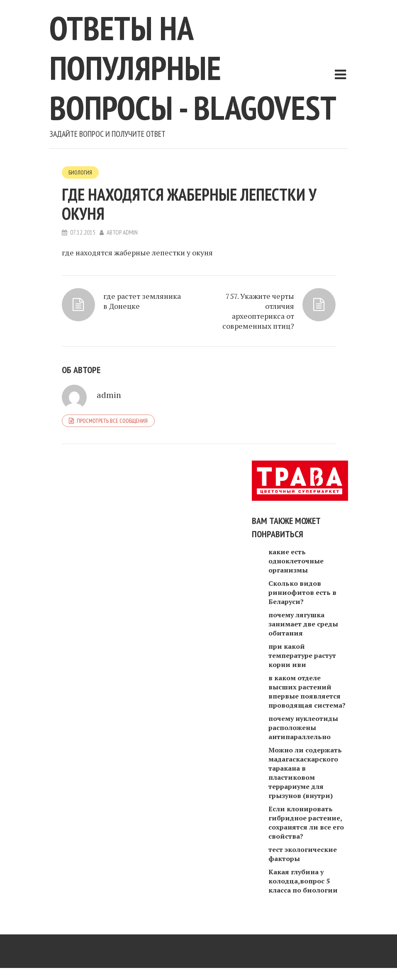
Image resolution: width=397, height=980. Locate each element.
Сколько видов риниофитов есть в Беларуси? (302, 592)
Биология (80, 172)
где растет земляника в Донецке (142, 301)
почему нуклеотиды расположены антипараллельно (303, 728)
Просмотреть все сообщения (112, 421)
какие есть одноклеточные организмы (296, 561)
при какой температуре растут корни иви (302, 655)
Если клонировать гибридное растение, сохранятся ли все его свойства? (306, 822)
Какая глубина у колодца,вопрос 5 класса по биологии (303, 881)
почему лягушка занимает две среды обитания (303, 624)
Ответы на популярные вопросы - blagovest (193, 68)
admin (130, 232)
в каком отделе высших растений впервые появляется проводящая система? (307, 691)
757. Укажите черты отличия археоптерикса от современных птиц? (258, 311)
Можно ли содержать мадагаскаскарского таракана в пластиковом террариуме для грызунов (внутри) (305, 773)
